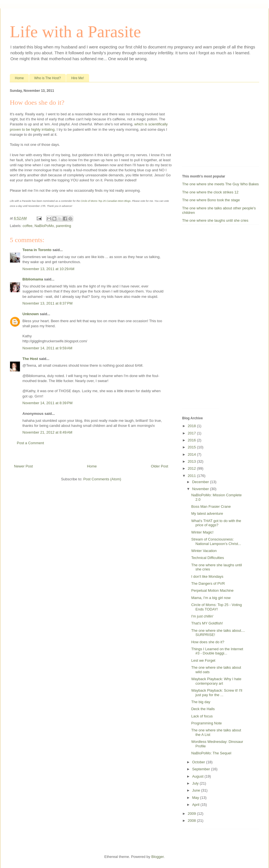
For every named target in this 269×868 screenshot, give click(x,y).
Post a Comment (30, 443)
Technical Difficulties (207, 558)
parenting (64, 226)
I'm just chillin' (202, 616)
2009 (192, 814)
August (198, 776)
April (196, 805)
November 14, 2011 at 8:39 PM (47, 403)
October (199, 762)
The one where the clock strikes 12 (210, 192)
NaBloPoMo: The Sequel (211, 753)
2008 (192, 821)
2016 (192, 440)
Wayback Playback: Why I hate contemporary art (216, 681)
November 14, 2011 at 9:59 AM (47, 348)
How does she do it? (208, 642)
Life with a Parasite (75, 32)
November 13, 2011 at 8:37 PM (47, 303)
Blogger (157, 857)
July (196, 783)
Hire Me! (77, 78)
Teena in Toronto (37, 250)
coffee (28, 226)
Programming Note (206, 723)
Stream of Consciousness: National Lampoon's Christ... (216, 541)
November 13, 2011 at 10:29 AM (48, 269)
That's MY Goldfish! (207, 623)
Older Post (160, 466)
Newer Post (23, 466)
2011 (192, 476)
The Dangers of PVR (208, 583)
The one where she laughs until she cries (215, 220)
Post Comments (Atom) (102, 479)
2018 (192, 426)
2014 (192, 454)
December (201, 482)
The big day (201, 702)
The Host (30, 359)
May (196, 798)
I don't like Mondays (207, 576)
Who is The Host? (47, 78)
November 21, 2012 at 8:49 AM (47, 432)
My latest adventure (207, 513)
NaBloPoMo (44, 226)
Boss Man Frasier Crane (211, 506)
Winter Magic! (202, 532)
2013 (192, 461)
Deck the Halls (203, 709)
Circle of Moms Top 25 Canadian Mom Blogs (106, 201)
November (201, 489)
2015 (192, 447)
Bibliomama (33, 279)
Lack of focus (202, 716)
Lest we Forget (203, 660)
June (197, 790)
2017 (192, 433)
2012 (192, 468)
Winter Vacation (204, 551)
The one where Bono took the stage (211, 200)
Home (19, 78)
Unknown (31, 314)
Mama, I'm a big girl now (211, 598)
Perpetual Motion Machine (212, 590)
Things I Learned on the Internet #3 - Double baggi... (217, 651)
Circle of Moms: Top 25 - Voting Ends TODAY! (216, 607)
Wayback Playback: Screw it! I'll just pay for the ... (217, 693)
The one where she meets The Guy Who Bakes (221, 184)
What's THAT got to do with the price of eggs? (216, 523)
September (202, 769)
